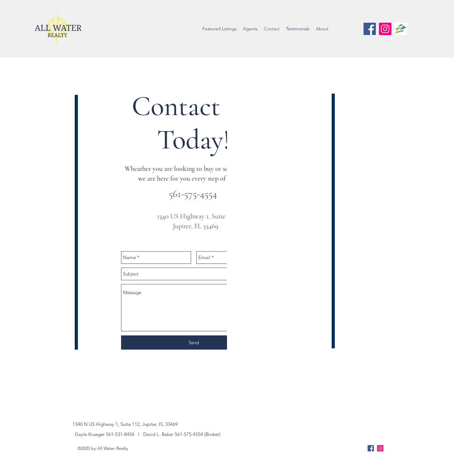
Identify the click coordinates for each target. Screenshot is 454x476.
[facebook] (370, 29)
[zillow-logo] (401, 29)
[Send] (194, 342)
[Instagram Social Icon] (385, 29)
